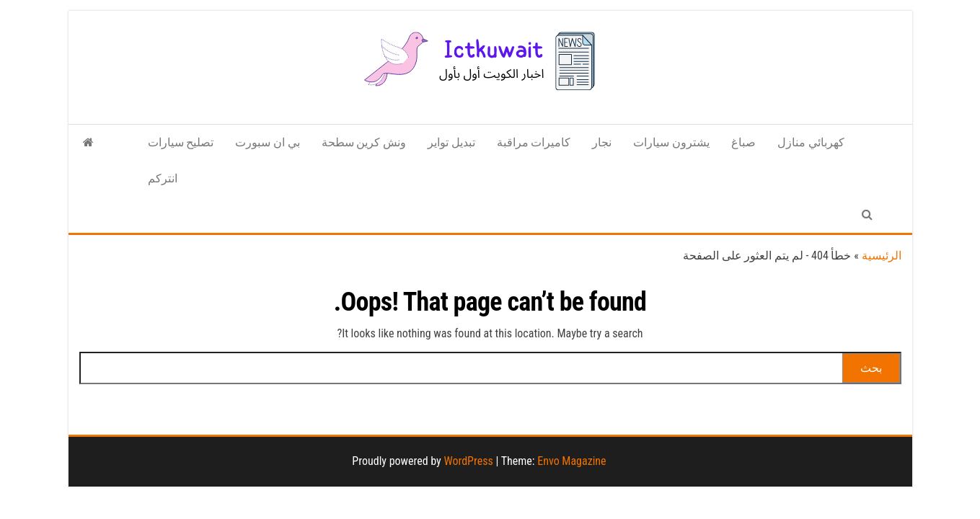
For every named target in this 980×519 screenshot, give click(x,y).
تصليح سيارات (181, 142)
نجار (602, 142)
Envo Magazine (571, 461)
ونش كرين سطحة (364, 142)
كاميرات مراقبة (534, 142)
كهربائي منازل (811, 142)
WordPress (468, 461)
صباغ (743, 142)
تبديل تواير (451, 142)
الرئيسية (882, 256)
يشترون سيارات (671, 142)
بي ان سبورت (267, 142)
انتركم (163, 178)
